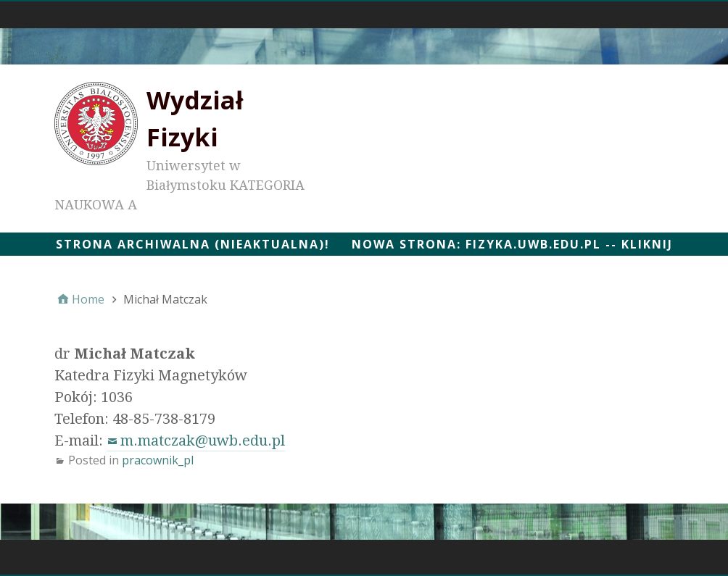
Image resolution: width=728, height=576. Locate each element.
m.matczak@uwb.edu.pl (203, 441)
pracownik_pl (158, 460)
